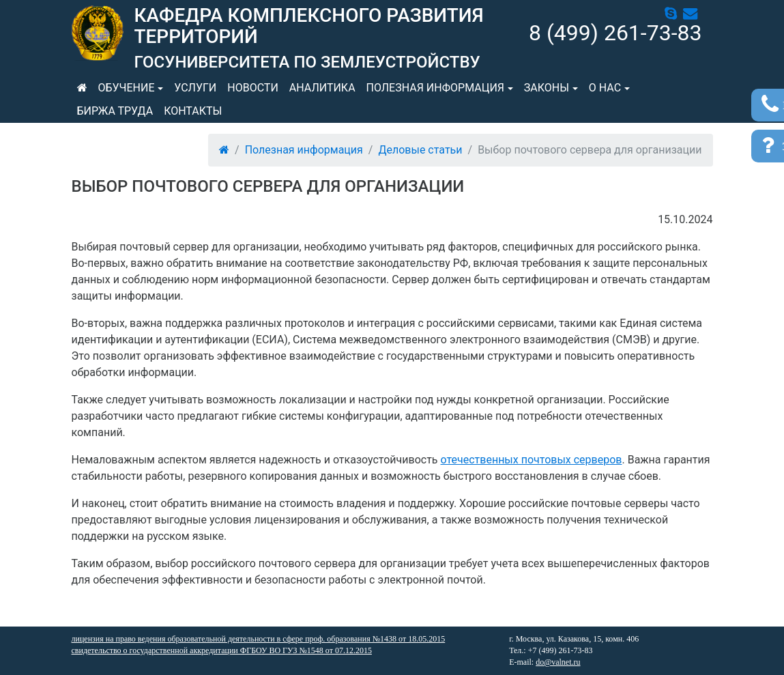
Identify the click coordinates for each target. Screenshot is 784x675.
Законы (547, 88)
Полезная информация (435, 88)
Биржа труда (115, 111)
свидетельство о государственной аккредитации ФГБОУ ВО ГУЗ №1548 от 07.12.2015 (222, 650)
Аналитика (322, 88)
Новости (253, 88)
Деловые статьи (420, 150)
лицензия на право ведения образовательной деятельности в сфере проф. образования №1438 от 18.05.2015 (259, 639)
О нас (605, 88)
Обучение (127, 88)
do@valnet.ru (558, 662)
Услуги (195, 88)
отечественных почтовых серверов (532, 460)
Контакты (193, 111)
